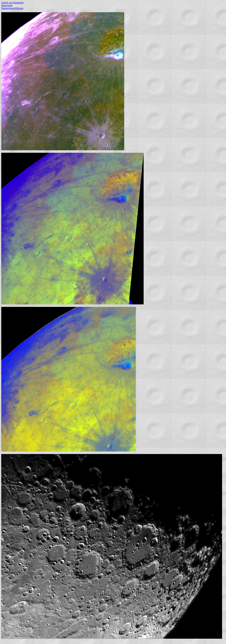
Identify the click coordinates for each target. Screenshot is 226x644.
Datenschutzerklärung (12, 8)
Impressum (7, 5)
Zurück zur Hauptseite (12, 3)
